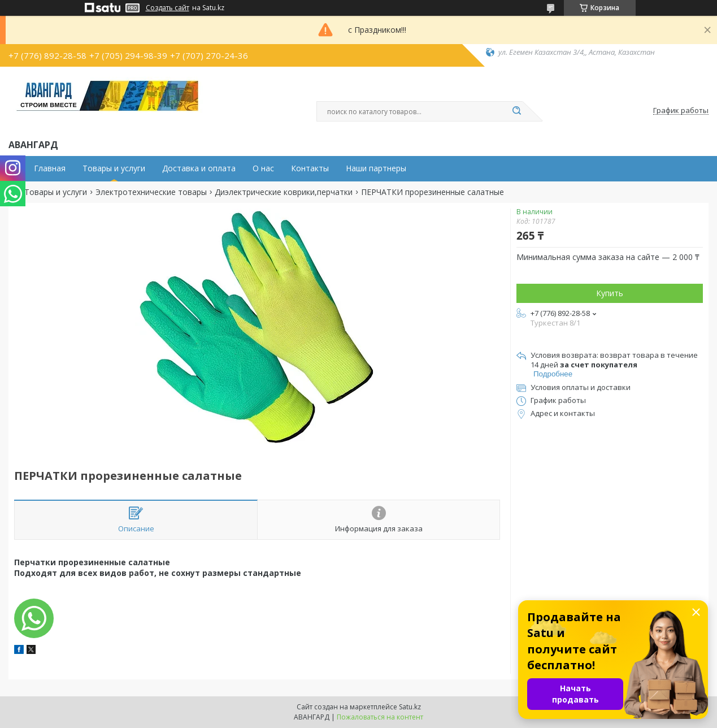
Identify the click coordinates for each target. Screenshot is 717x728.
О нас (263, 168)
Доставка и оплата (199, 168)
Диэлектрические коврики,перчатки (284, 192)
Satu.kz (410, 707)
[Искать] (517, 111)
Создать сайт (168, 8)
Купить (610, 293)
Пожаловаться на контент (380, 717)
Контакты (310, 168)
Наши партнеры (376, 168)
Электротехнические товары (151, 192)
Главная (50, 168)
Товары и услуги (114, 168)
